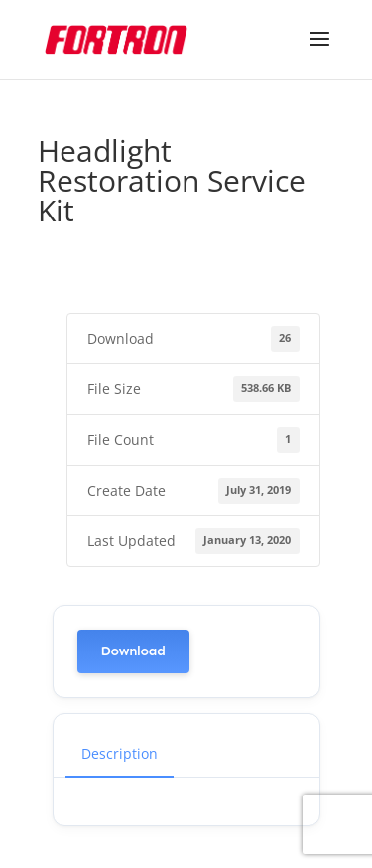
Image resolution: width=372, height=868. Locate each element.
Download (133, 651)
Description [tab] (120, 753)
